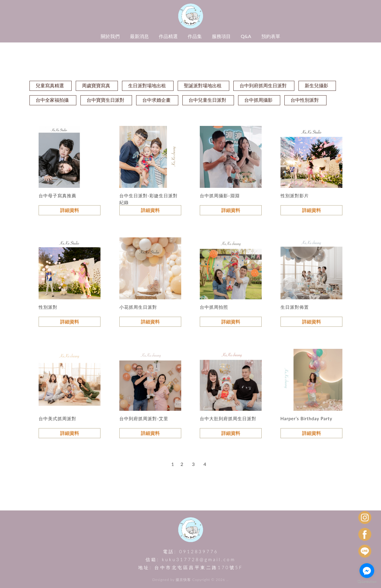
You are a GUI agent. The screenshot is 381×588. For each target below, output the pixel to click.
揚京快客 (183, 580)
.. (227, 580)
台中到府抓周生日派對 (263, 85)
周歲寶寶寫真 (96, 85)
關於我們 (110, 36)
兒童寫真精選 (50, 85)
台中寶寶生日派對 (105, 100)
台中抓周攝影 (258, 100)
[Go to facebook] (367, 571)
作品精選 (168, 36)
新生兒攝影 (316, 85)
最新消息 (139, 36)
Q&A (246, 36)
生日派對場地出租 (147, 85)
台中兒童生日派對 (207, 100)
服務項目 (221, 36)
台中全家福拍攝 (52, 100)
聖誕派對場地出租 (203, 85)
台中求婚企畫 (156, 100)
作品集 (195, 36)
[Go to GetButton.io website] (367, 582)
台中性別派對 (305, 100)
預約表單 (271, 36)
